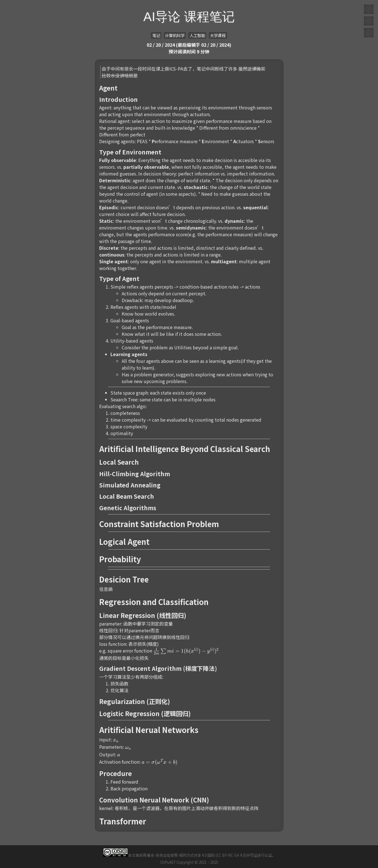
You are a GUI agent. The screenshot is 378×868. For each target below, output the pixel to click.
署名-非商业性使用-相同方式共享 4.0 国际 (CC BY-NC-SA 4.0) (196, 855)
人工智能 (197, 35)
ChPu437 (168, 862)
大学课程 (218, 35)
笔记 (156, 35)
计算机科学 (175, 35)
